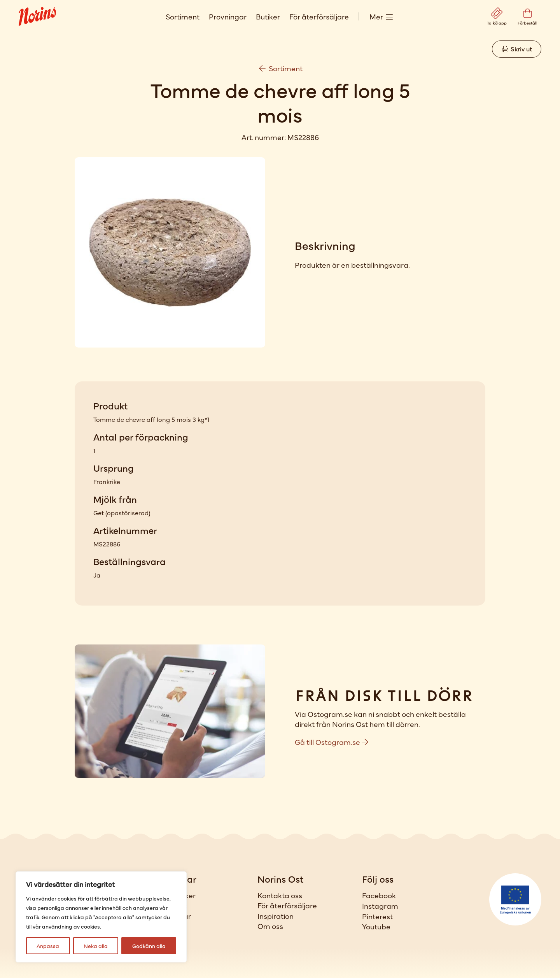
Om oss (270, 926)
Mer (376, 16)
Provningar (228, 16)
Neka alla (96, 946)
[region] (101, 917)
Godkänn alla (149, 946)
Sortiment (183, 16)
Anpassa (48, 946)
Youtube (376, 926)
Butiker (268, 16)
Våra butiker (174, 895)
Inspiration (276, 916)
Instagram (380, 906)
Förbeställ (170, 926)
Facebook (379, 895)
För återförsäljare (319, 16)
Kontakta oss (280, 895)
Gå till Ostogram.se (332, 742)
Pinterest (377, 916)
